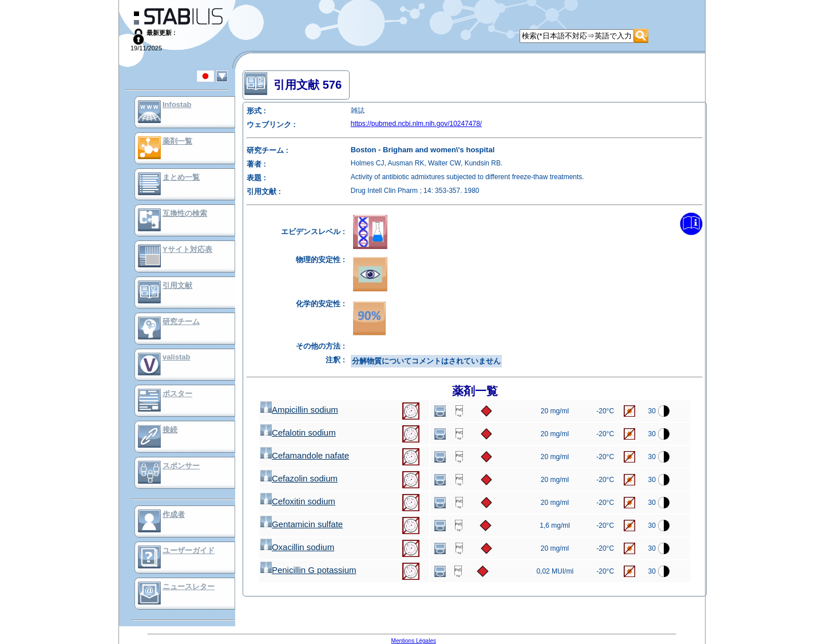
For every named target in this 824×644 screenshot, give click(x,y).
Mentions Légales (414, 641)
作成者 (174, 514)
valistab (176, 357)
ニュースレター (189, 586)
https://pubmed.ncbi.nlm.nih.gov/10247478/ (417, 124)
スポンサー (181, 466)
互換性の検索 (185, 213)
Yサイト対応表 (187, 249)
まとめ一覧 (181, 177)
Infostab (177, 104)
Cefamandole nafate (305, 455)
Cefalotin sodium (298, 432)
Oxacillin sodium (297, 547)
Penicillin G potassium (308, 570)
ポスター (177, 394)
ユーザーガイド (189, 550)
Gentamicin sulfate (302, 524)
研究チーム (181, 321)
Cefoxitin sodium (298, 501)
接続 (170, 430)
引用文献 (177, 285)
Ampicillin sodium (299, 410)
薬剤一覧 (177, 141)
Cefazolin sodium (299, 478)
